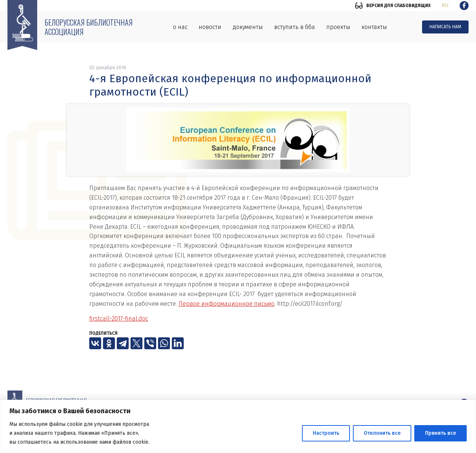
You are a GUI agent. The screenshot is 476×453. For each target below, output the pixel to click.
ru (445, 5)
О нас (180, 27)
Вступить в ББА (295, 27)
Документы (248, 27)
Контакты (374, 27)
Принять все (440, 433)
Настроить (326, 433)
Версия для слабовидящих (398, 6)
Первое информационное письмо (226, 304)
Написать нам (445, 27)
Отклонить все (382, 433)
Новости (210, 27)
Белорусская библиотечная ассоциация (89, 27)
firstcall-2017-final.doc (119, 319)
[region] (238, 426)
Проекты (338, 27)
